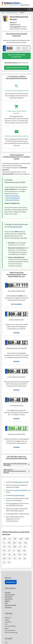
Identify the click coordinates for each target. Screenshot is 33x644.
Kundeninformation (11, 605)
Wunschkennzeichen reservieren (16, 56)
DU (10, 558)
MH (24, 551)
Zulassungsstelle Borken (12, 200)
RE (9, 554)
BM (14, 543)
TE (9, 547)
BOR (19, 551)
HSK (15, 547)
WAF (21, 539)
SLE (20, 554)
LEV (20, 543)
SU (4, 547)
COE (25, 543)
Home (3, 13)
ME (4, 539)
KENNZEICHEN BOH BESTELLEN (16, 68)
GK (20, 558)
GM (9, 543)
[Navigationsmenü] (30, 10)
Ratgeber (8, 592)
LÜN (15, 539)
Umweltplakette (14, 504)
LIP (25, 554)
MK (4, 558)
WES (27, 539)
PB (4, 551)
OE (10, 539)
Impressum (8, 607)
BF (14, 554)
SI (4, 543)
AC (20, 547)
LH (4, 562)
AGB (6, 603)
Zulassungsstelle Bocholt (13, 198)
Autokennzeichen (18, 482)
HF (15, 558)
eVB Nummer (9, 597)
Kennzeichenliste (10, 595)
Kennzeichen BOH (16, 227)
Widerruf (7, 601)
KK (9, 551)
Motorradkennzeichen (18, 495)
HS (9, 562)
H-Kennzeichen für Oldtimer (20, 490)
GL (25, 547)
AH (25, 558)
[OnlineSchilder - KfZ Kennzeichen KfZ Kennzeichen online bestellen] (16, 4)
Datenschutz (9, 599)
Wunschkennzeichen (12, 13)
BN (4, 554)
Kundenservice (11, 582)
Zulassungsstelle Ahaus (12, 196)
